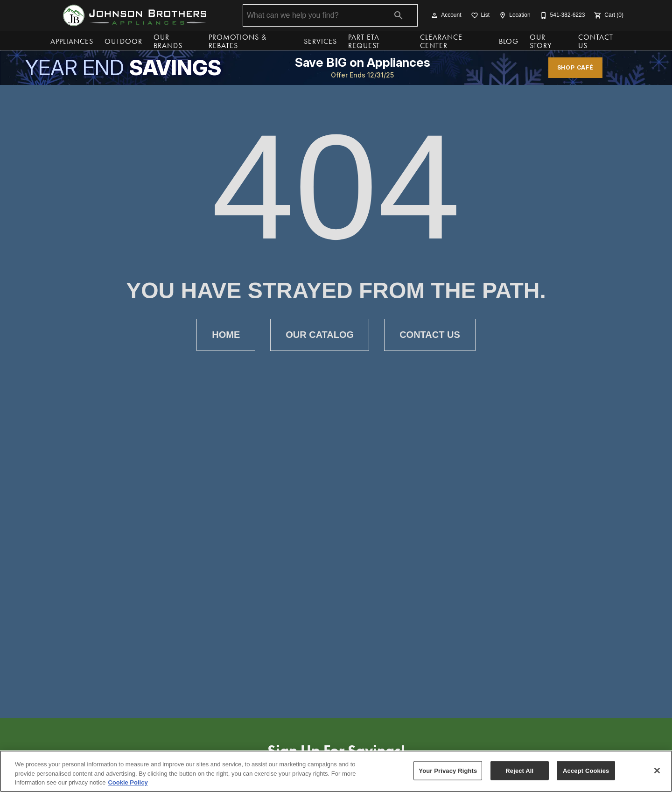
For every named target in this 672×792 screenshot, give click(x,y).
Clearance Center (441, 42)
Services (320, 41)
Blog (509, 41)
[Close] (657, 771)
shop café (575, 67)
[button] (434, 15)
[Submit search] (399, 15)
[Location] (514, 15)
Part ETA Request (364, 42)
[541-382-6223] (562, 15)
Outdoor (123, 41)
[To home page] (134, 15)
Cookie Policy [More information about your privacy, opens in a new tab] (128, 782)
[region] (336, 771)
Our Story (541, 42)
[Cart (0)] (608, 15)
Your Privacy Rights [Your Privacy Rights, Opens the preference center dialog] (448, 770)
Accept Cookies (586, 770)
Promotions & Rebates (238, 42)
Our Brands (168, 42)
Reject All (519, 770)
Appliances (72, 41)
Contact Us (596, 42)
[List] (479, 15)
